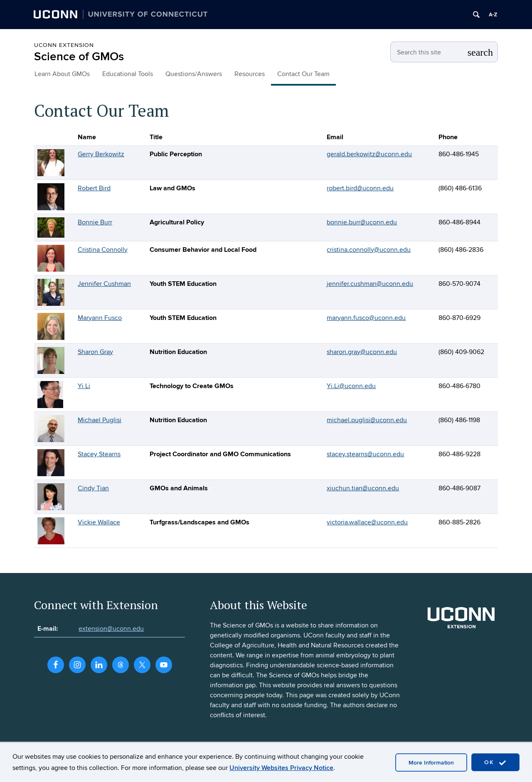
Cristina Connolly (103, 250)
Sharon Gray (95, 352)
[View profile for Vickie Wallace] (51, 530)
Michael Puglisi (100, 420)
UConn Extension (64, 45)
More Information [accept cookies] (431, 763)
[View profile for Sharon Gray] (51, 360)
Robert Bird (94, 188)
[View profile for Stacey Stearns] (51, 462)
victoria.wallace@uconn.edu (367, 522)
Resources (250, 74)
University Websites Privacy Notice (281, 768)
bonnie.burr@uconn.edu (362, 222)
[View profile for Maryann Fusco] (51, 326)
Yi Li (84, 386)
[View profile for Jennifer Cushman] (51, 292)
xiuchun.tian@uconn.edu (363, 488)
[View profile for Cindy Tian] (51, 496)
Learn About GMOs (62, 74)
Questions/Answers (194, 74)
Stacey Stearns (99, 454)
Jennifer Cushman (104, 284)
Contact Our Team (303, 74)
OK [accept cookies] (495, 763)
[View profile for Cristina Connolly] (51, 258)
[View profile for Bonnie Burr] (51, 227)
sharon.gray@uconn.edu (362, 352)
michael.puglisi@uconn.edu (367, 420)
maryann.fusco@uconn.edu (366, 318)
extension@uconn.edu (111, 629)
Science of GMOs (79, 57)
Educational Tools (128, 74)
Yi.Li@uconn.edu (351, 386)
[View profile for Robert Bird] (51, 196)
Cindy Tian (93, 488)
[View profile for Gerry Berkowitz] (51, 162)
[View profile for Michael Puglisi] (51, 428)
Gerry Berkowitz (101, 154)
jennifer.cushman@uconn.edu (370, 284)
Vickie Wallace (99, 522)
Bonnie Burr (95, 222)
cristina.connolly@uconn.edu (369, 250)
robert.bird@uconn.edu (360, 188)
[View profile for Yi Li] (50, 394)
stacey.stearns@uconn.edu (365, 454)
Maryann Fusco (100, 318)
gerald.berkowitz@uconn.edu (369, 154)
